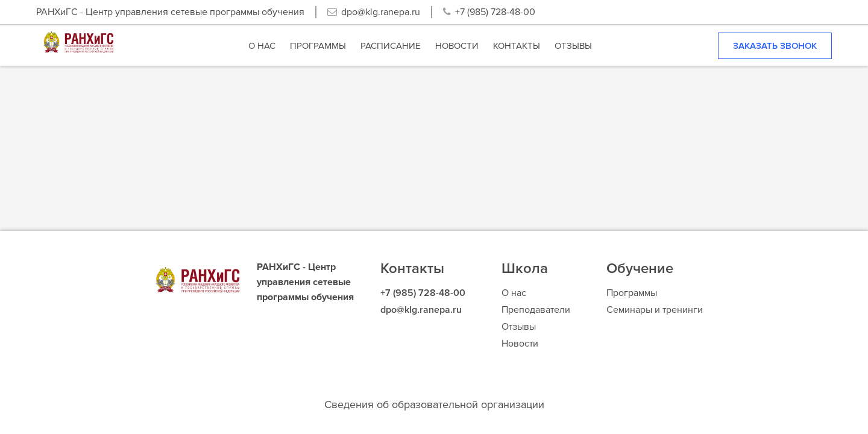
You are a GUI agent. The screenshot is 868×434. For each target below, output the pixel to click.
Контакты (412, 269)
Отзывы (519, 327)
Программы (632, 293)
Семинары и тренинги (655, 310)
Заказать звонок (775, 46)
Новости (520, 344)
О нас (514, 293)
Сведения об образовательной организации (434, 404)
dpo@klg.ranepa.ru (381, 12)
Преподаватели (536, 310)
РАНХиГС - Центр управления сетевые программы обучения (170, 12)
